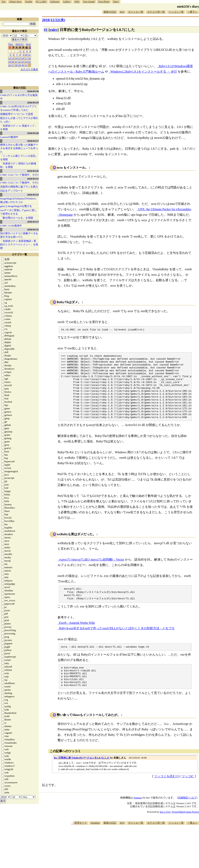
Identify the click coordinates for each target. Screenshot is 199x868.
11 (29, 55)
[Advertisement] (128, 856)
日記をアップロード (12, 191)
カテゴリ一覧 (19, 254)
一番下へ (192, 12)
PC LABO (41, 1)
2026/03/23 (33, 222)
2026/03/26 (33, 171)
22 (20, 62)
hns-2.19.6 (165, 831)
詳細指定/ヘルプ (187, 817)
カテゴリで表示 (29, 69)
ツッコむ (188, 796)
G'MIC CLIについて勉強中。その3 (19, 175)
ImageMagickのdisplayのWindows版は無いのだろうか (18, 200)
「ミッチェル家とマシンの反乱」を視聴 (19, 158)
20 (13, 62)
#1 (46, 30)
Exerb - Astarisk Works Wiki (77, 638)
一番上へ (192, 842)
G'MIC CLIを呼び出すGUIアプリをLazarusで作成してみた (18, 108)
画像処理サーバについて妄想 (17, 114)
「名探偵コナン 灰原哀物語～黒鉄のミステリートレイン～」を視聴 (19, 244)
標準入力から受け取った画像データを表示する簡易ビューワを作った (19, 148)
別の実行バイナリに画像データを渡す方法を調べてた (19, 235)
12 (10, 58)
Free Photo (104, 1)
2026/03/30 (33, 91)
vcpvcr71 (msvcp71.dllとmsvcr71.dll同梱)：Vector (92, 573)
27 (13, 65)
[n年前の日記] (78, 20)
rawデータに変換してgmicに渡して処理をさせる (18, 212)
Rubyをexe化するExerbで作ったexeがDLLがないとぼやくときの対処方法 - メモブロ (117, 643)
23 (23, 62)
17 (26, 58)
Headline (95, 842)
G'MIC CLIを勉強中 (11, 226)
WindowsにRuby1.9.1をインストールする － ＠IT (144, 72)
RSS (122, 12)
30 (23, 65)
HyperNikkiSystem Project (185, 831)
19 (10, 62)
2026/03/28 (33, 133)
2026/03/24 (33, 195)
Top (3, 1)
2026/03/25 (33, 179)
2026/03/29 (33, 103)
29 (20, 65)
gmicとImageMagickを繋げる (16, 206)
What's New (15, 1)
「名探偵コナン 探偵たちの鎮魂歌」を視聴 (18, 165)
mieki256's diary (188, 7)
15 (20, 58)
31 (26, 65)
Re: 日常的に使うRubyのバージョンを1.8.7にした (82, 777)
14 (16, 58)
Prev (11, 44)
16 (23, 58)
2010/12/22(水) (54, 20)
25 (29, 62)
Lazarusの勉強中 (9, 137)
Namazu (138, 817)
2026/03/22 (33, 229)
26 (10, 65)
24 (26, 62)
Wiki (77, 1)
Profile (29, 1)
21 (16, 62)
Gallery (67, 1)
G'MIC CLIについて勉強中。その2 (19, 183)
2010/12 (20, 44)
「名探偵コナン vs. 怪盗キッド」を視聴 (19, 127)
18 (29, 58)
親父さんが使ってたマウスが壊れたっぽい (19, 120)
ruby (54, 30)
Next (28, 44)
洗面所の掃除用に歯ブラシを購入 (19, 187)
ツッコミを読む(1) (167, 796)
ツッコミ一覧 (176, 12)
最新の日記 (110, 12)
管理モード (81, 842)
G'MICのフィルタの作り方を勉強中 (19, 97)
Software (55, 1)
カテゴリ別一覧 (156, 12)
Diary (116, 1)
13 (13, 58)
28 (16, 65)
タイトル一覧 (136, 12)
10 (26, 55)
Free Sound (89, 1)
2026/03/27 (33, 141)
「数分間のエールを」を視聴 (17, 218)
